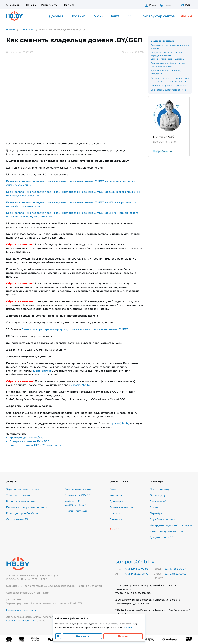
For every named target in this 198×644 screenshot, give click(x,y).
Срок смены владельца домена (168, 90)
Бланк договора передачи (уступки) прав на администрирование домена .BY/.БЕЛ (75, 329)
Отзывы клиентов (121, 507)
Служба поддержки (163, 519)
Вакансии (116, 519)
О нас (113, 489)
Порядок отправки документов (168, 85)
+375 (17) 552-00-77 (174, 569)
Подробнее (129, 628)
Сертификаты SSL (18, 519)
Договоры (116, 501)
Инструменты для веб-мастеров (171, 525)
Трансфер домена (18, 495)
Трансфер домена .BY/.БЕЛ (27, 438)
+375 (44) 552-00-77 (137, 574)
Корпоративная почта (20, 501)
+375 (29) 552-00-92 (137, 569)
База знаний (158, 501)
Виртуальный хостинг (79, 489)
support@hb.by (42, 371)
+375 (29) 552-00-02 (175, 574)
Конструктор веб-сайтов (22, 513)
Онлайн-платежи (76, 511)
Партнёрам (157, 513)
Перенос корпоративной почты (27, 507)
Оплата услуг (158, 495)
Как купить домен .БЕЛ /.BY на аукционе (36, 445)
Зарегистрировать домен (23, 489)
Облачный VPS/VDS (77, 495)
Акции (186, 16)
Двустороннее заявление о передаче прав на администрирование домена (167, 56)
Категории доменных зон (166, 531)
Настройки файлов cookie (22, 610)
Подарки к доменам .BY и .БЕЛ (30, 441)
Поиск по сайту (160, 489)
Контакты (116, 495)
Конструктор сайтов (158, 16)
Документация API (162, 537)
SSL (131, 16)
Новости (115, 513)
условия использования (21, 621)
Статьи (154, 507)
